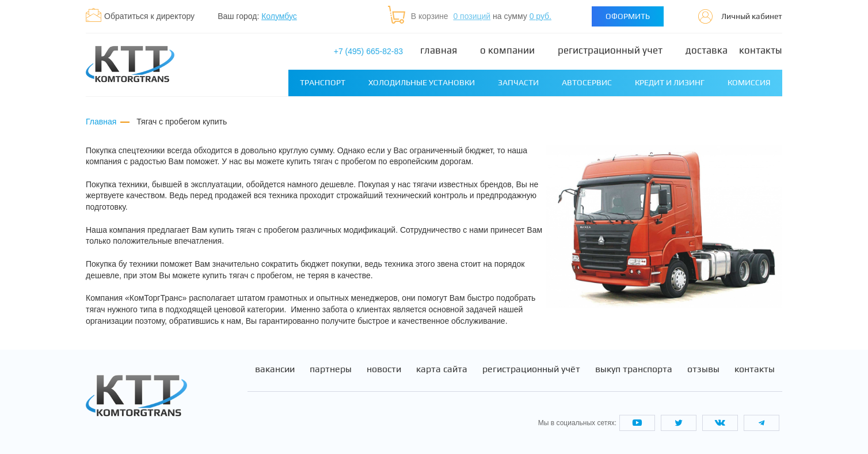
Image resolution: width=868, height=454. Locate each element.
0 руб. (540, 16)
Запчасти (518, 82)
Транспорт (323, 82)
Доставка (707, 50)
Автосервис (587, 82)
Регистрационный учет (610, 50)
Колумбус (279, 16)
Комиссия (749, 82)
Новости (384, 369)
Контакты (761, 50)
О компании (507, 50)
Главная (439, 50)
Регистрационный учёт (531, 369)
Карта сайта (442, 369)
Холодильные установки (422, 82)
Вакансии (275, 369)
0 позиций (472, 16)
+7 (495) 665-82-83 (368, 51)
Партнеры (331, 369)
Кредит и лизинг (670, 82)
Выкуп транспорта (634, 369)
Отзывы (703, 369)
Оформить (628, 16)
